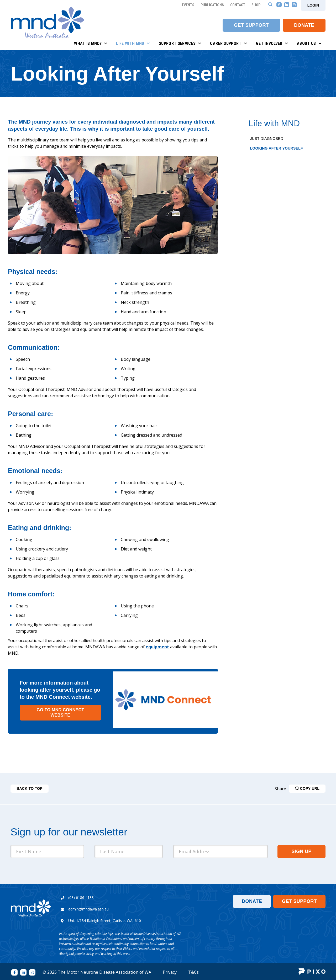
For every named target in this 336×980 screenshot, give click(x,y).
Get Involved (272, 43)
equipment (157, 647)
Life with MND (133, 43)
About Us (309, 43)
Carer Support (229, 43)
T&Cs (193, 972)
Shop (256, 5)
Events (188, 5)
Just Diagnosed (267, 139)
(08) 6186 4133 (81, 897)
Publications (212, 5)
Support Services (180, 43)
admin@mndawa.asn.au (88, 909)
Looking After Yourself (277, 148)
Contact (238, 5)
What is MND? (91, 43)
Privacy (170, 972)
